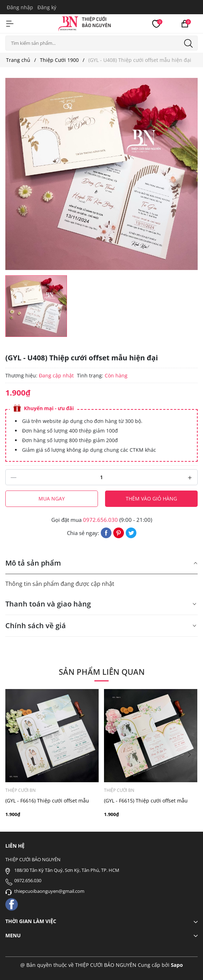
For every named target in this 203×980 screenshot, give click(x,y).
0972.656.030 (100, 520)
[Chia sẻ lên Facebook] (106, 532)
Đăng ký (47, 7)
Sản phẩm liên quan (102, 672)
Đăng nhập (20, 7)
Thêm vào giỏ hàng (151, 499)
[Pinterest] (119, 532)
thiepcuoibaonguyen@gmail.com (49, 891)
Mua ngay (52, 499)
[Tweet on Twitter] (131, 532)
